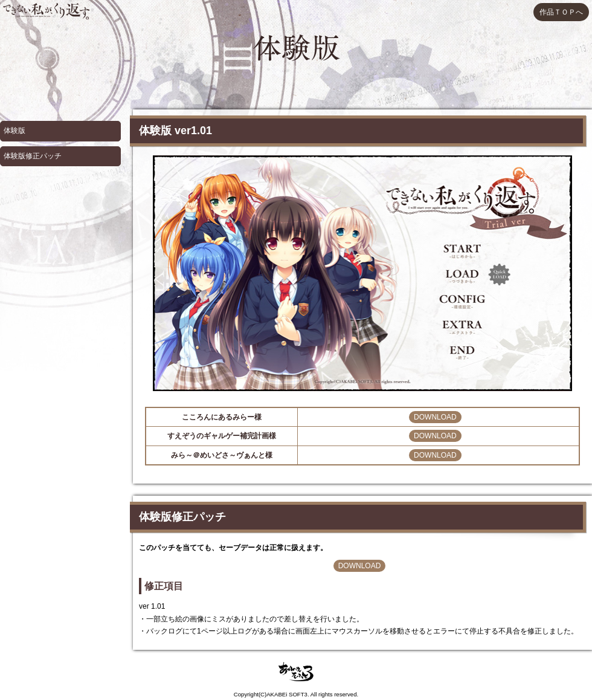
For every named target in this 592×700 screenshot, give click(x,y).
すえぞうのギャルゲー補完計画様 (222, 436)
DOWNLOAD (435, 417)
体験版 (14, 131)
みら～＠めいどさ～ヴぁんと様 (222, 455)
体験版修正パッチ (33, 156)
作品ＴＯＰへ (561, 12)
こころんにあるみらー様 (222, 417)
